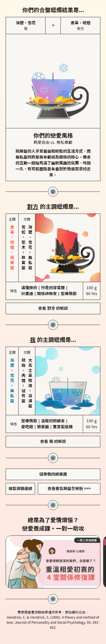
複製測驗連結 (20, 489)
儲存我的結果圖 (53, 474)
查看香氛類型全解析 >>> (69, 489)
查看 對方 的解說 (53, 308)
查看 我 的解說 (53, 441)
